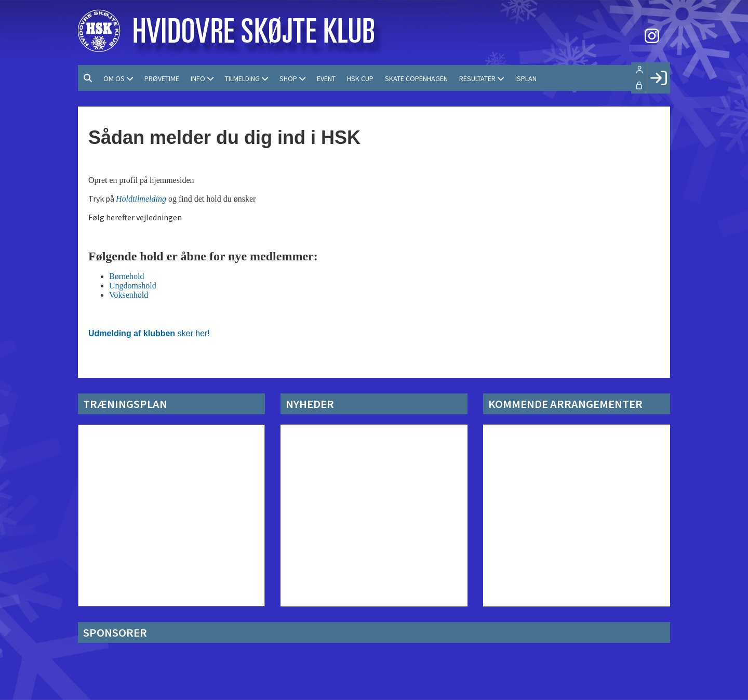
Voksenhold (129, 295)
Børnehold (127, 276)
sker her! (149, 333)
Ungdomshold (133, 286)
